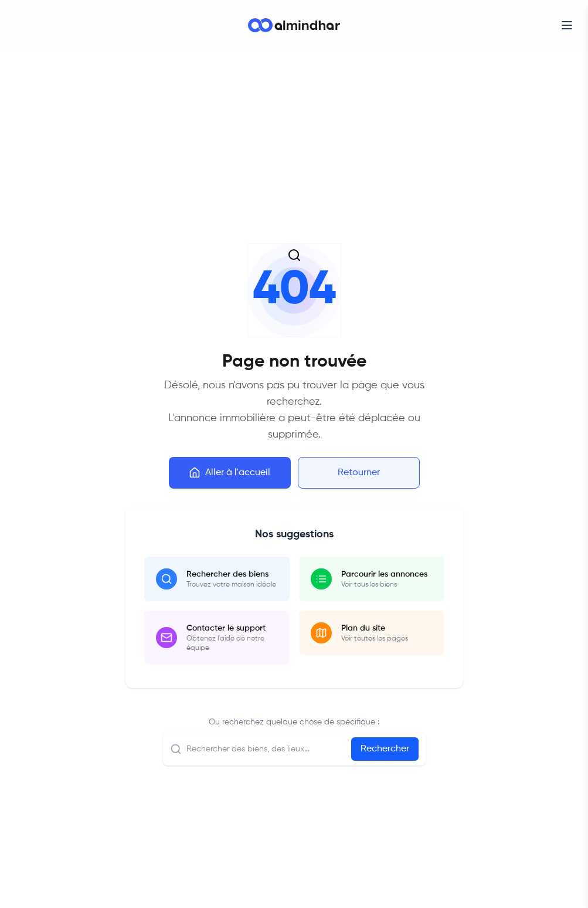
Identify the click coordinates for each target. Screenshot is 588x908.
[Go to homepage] (294, 25)
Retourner (359, 473)
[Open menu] (567, 25)
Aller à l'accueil (230, 473)
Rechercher (385, 749)
